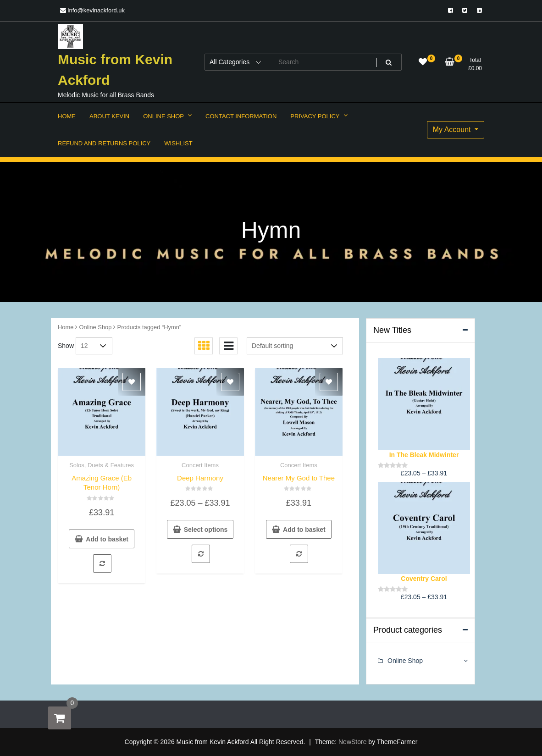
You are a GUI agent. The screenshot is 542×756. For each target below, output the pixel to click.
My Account (453, 130)
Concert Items (200, 465)
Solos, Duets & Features (102, 465)
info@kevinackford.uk (92, 10)
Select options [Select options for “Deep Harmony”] (206, 530)
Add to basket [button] (107, 539)
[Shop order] (295, 346)
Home (66, 327)
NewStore (352, 742)
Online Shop (96, 327)
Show (66, 346)
